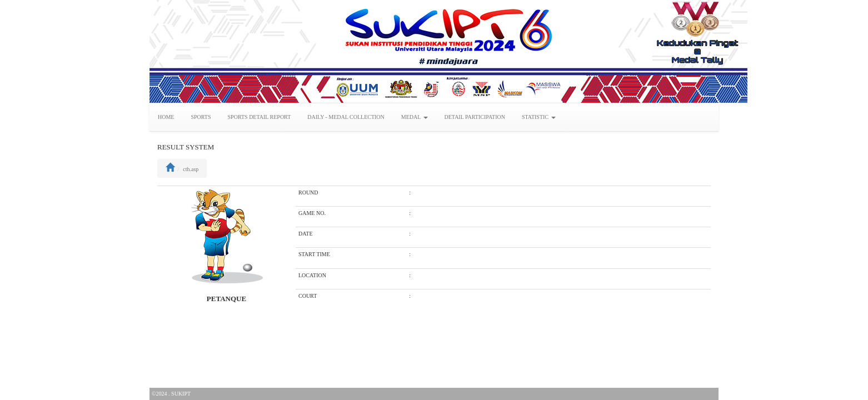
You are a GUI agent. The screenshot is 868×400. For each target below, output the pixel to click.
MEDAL (415, 117)
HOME (166, 117)
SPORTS (201, 117)
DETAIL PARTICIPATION (475, 117)
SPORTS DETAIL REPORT (260, 117)
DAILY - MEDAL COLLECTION (346, 117)
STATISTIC (539, 117)
